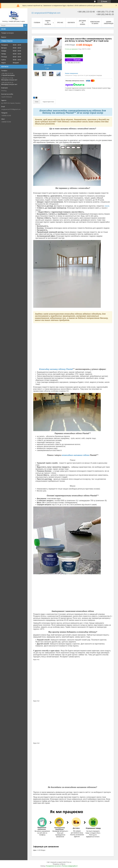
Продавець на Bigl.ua (59, 864)
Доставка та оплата (82, 23)
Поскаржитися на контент (53, 866)
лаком (107, 206)
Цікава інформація (109, 23)
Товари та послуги (7, 33)
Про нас (60, 23)
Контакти (71, 23)
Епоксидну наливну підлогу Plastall (56, 369)
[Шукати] (25, 25)
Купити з (74, 60)
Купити (74, 56)
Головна (37, 23)
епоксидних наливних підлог (76, 455)
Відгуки (4, 37)
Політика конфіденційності (70, 866)
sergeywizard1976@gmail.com (11, 109)
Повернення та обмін (95, 23)
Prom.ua (69, 862)
